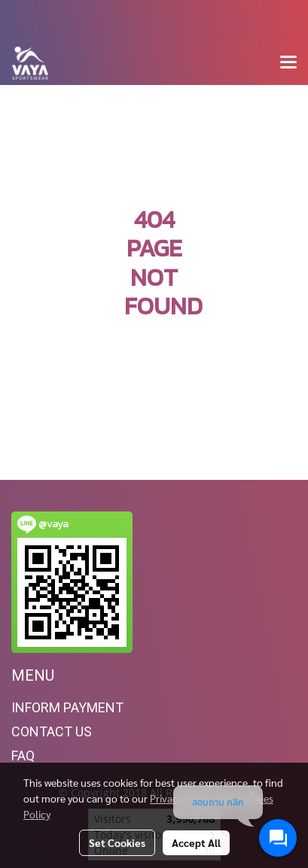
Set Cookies (117, 842)
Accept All (196, 842)
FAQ (23, 756)
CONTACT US (52, 731)
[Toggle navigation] (288, 63)
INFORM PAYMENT (67, 707)
